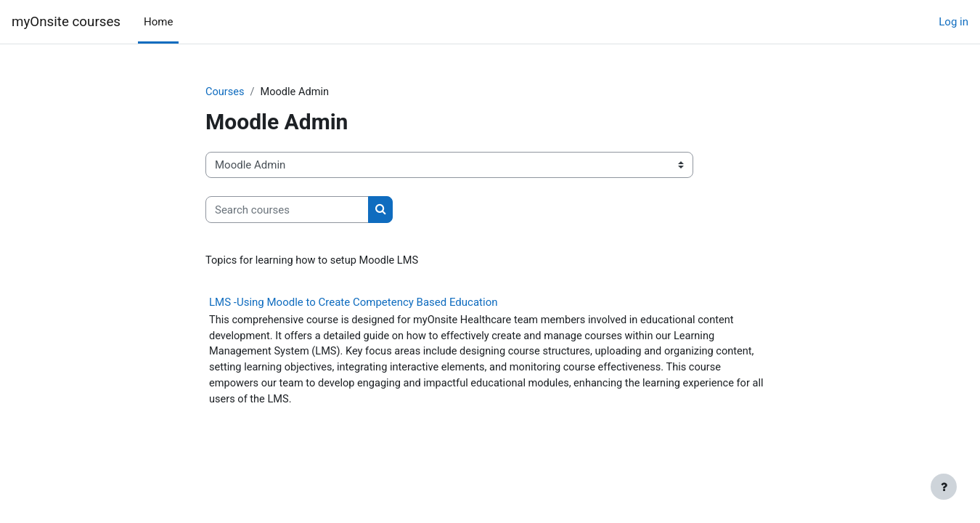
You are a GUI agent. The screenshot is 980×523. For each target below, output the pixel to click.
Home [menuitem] (158, 22)
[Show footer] (944, 487)
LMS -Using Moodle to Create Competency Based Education (353, 303)
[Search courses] (287, 210)
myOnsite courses (66, 22)
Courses (225, 92)
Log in (954, 22)
